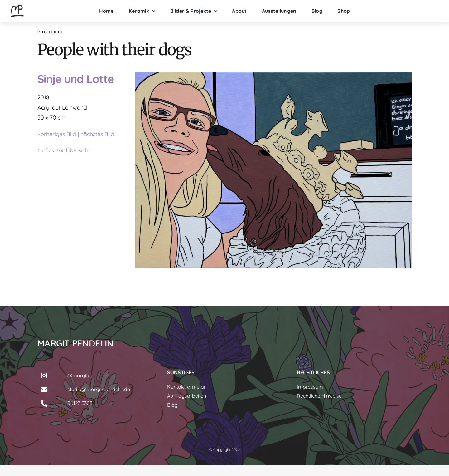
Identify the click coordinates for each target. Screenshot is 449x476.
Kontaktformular (186, 387)
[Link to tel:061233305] (44, 404)
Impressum (310, 387)
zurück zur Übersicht (64, 150)
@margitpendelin (87, 375)
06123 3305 (80, 403)
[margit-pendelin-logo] (17, 6)
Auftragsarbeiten (187, 396)
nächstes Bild (97, 134)
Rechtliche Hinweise (319, 396)
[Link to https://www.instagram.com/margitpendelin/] (44, 376)
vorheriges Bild (57, 134)
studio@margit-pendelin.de (99, 389)
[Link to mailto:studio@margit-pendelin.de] (44, 390)
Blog (172, 405)
